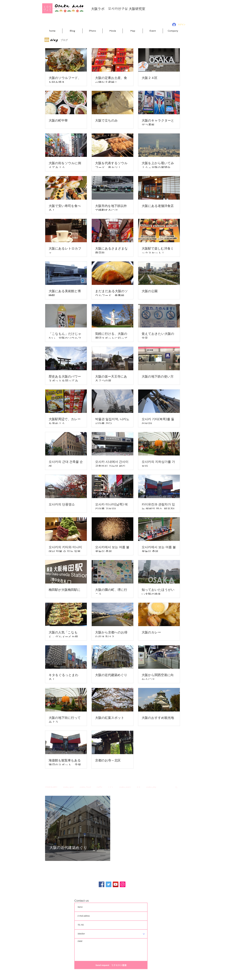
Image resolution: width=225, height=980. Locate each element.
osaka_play (151, 787)
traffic (99, 787)
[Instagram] (123, 884)
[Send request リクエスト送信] (111, 965)
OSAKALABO (51, 787)
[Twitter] (109, 884)
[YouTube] (116, 884)
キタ (138, 787)
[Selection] (111, 934)
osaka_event (125, 787)
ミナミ (111, 787)
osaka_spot (68, 787)
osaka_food (85, 787)
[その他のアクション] (105, 802)
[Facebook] (102, 884)
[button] (176, 787)
